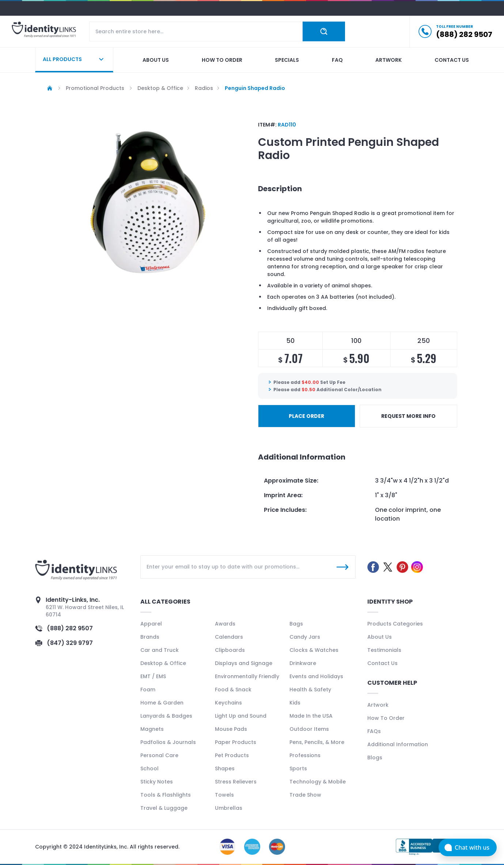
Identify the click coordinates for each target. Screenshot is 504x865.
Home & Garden (162, 703)
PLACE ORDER (306, 416)
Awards (225, 624)
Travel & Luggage (164, 808)
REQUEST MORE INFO (408, 416)
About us (156, 60)
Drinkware (303, 663)
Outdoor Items (309, 729)
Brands (150, 637)
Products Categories (395, 624)
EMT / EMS (153, 676)
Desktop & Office (163, 663)
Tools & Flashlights (166, 795)
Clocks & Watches (314, 650)
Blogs (375, 758)
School (149, 768)
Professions (305, 755)
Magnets (152, 729)
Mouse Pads (231, 729)
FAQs (374, 731)
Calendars (229, 637)
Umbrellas (229, 808)
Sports (298, 768)
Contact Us (382, 663)
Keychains (228, 703)
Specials (287, 60)
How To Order (386, 718)
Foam (148, 690)
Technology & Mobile (318, 782)
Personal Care (159, 755)
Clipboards (230, 650)
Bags (296, 624)
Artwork (389, 60)
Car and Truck (160, 650)
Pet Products (232, 755)
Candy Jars (305, 637)
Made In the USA (311, 716)
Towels (224, 795)
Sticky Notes (157, 782)
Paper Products (236, 742)
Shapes (225, 768)
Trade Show (305, 795)
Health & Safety (310, 690)
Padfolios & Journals (168, 742)
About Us (380, 637)
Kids (295, 703)
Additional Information (398, 744)
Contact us (452, 60)
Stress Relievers (236, 782)
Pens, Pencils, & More (317, 742)
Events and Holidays (316, 676)
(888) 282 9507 (70, 628)
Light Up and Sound (241, 716)
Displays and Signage (244, 663)
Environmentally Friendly (247, 676)
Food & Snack (233, 690)
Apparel (151, 624)
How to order (222, 60)
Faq (337, 60)
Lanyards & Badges (166, 716)
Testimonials (384, 650)
